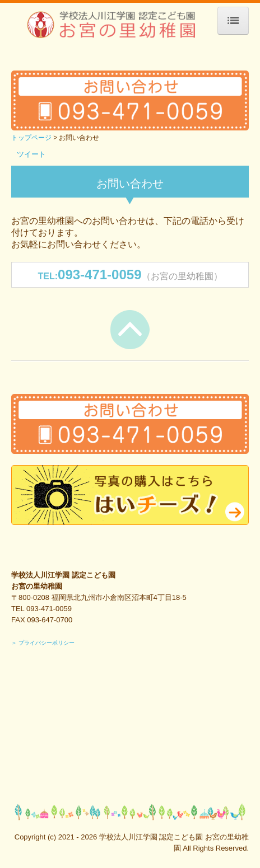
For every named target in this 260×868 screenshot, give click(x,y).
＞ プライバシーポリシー (43, 643)
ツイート (31, 154)
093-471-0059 (99, 275)
